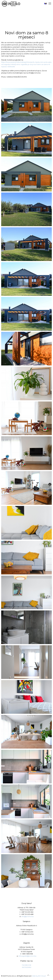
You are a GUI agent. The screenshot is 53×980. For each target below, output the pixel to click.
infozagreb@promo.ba (27, 956)
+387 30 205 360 (27, 912)
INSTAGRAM (27, 967)
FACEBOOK (27, 965)
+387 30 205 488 (27, 914)
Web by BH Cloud (39, 976)
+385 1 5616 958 (27, 954)
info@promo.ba (27, 916)
